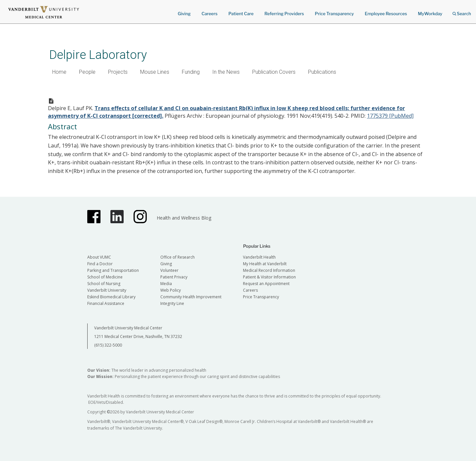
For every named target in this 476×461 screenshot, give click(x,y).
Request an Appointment (266, 284)
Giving (184, 14)
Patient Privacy (174, 277)
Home (59, 72)
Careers (210, 14)
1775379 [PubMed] (390, 116)
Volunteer (169, 270)
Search (462, 11)
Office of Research (178, 257)
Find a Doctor (100, 264)
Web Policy (171, 290)
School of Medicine (105, 277)
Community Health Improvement (191, 297)
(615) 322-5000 (108, 345)
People (87, 72)
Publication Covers (274, 72)
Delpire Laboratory (98, 55)
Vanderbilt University (107, 290)
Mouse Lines (155, 72)
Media (166, 284)
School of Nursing (104, 284)
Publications (322, 72)
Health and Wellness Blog (184, 218)
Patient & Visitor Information (269, 277)
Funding (191, 72)
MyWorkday (430, 14)
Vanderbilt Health (259, 257)
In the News (226, 72)
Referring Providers (284, 14)
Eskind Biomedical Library (111, 297)
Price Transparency (335, 14)
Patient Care (241, 14)
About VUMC (99, 257)
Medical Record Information (269, 270)
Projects (118, 72)
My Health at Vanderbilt (265, 264)
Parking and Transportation (113, 270)
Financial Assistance (106, 303)
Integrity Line (172, 303)
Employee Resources (386, 14)
